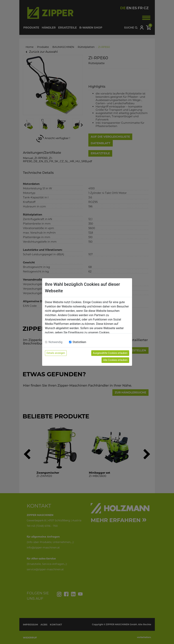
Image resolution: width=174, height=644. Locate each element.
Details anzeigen (56, 353)
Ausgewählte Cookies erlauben (110, 353)
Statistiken (79, 342)
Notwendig (56, 342)
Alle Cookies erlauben (115, 360)
